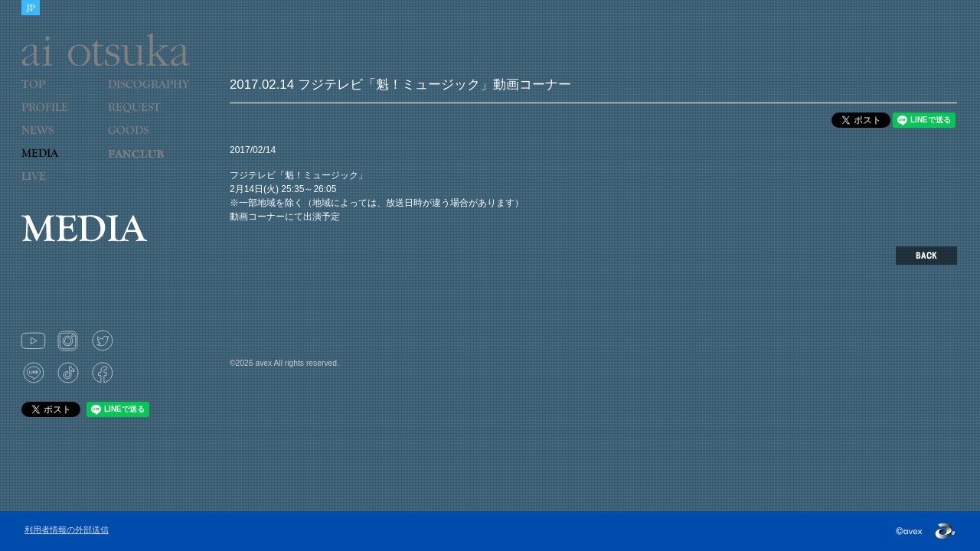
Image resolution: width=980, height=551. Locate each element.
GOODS (145, 140)
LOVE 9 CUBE (145, 163)
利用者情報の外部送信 (67, 530)
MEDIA (59, 163)
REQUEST (145, 117)
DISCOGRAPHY (149, 94)
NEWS (59, 140)
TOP (59, 94)
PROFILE (52, 117)
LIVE (59, 186)
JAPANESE (31, 8)
